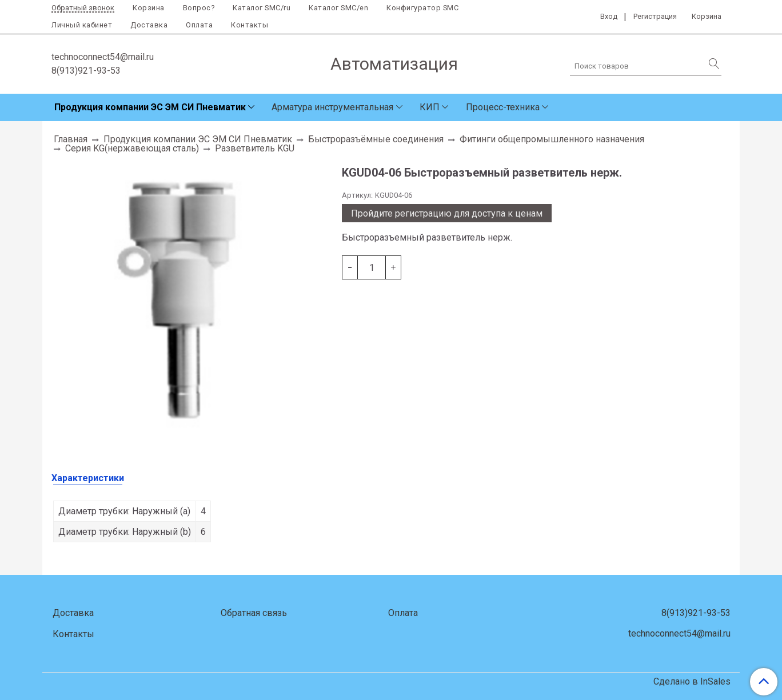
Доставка (149, 25)
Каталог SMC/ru (262, 8)
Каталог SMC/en (338, 8)
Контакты (250, 25)
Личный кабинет (82, 25)
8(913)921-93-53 (86, 71)
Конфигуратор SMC (422, 8)
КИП (430, 107)
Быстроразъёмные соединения (376, 139)
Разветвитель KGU (255, 148)
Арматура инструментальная (332, 107)
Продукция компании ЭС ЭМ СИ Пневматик (150, 107)
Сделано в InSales (692, 682)
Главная (71, 139)
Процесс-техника (503, 107)
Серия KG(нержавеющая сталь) (132, 148)
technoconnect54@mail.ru (103, 57)
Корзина (149, 8)
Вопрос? (199, 8)
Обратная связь (254, 613)
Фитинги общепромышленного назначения (552, 139)
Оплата (199, 25)
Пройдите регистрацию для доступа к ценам (447, 213)
